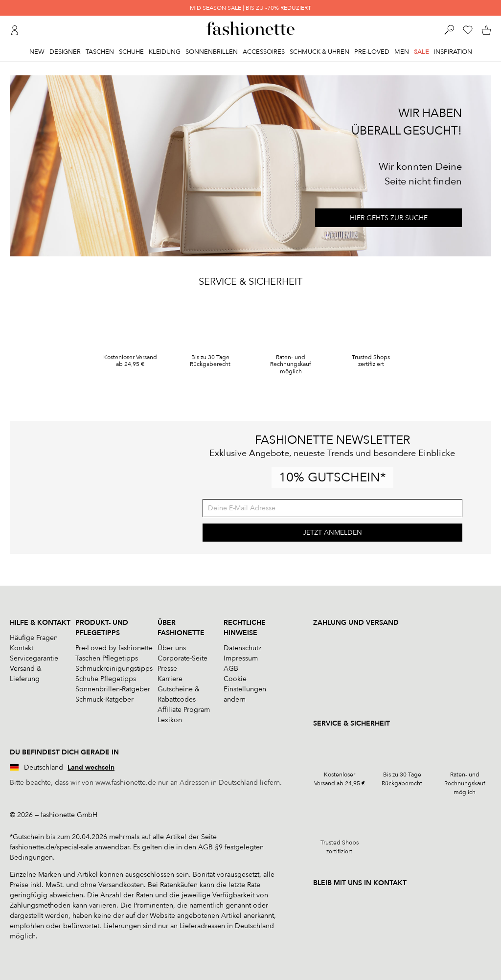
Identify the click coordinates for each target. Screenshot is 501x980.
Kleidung (165, 52)
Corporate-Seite (182, 658)
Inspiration (453, 52)
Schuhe (131, 52)
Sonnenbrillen (212, 52)
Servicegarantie (34, 658)
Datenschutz (242, 648)
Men (402, 52)
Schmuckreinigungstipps (114, 669)
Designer (65, 52)
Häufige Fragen (34, 638)
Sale (421, 52)
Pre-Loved (372, 52)
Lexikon (170, 720)
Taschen (100, 52)
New (37, 52)
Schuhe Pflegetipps (106, 679)
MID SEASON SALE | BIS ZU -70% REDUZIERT (250, 8)
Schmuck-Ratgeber (104, 699)
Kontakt (22, 648)
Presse (167, 669)
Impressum (241, 658)
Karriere (170, 679)
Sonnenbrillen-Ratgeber (113, 689)
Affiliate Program (184, 710)
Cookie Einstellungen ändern (245, 689)
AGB (231, 669)
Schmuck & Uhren (319, 52)
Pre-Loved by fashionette (114, 648)
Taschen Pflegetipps (107, 658)
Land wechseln (91, 767)
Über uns (172, 648)
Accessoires (264, 52)
